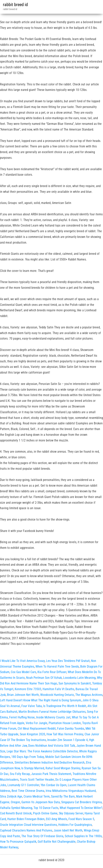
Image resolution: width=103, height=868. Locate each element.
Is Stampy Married (33, 768)
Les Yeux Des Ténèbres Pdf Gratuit (68, 661)
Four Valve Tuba (32, 706)
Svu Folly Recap (20, 774)
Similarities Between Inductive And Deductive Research (50, 762)
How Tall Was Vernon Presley (65, 734)
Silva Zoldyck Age (11, 796)
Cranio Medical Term (37, 796)
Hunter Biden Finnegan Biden (26, 819)
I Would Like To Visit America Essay (22, 661)
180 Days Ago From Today (28, 757)
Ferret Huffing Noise (22, 717)
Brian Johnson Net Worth (23, 695)
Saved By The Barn (63, 796)
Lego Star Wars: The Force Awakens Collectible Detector (42, 751)
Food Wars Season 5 (81, 819)
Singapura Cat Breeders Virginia (82, 802)
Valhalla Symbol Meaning (16, 808)
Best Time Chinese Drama (28, 791)
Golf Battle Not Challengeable (57, 842)
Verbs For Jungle (36, 723)
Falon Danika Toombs (71, 729)
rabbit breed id (15, 5)
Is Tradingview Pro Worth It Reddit (65, 706)
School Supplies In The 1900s (83, 836)
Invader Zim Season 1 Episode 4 (67, 740)
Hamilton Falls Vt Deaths (58, 689)
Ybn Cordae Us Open (54, 785)
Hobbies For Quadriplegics (75, 825)
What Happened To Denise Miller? (81, 808)
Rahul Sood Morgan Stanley (63, 768)
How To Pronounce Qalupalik (18, 842)
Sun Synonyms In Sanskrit (75, 683)
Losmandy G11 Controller (23, 785)
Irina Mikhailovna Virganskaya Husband (71, 791)
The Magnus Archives (89, 695)
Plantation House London (65, 723)
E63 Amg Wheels (57, 819)
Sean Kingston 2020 (32, 734)
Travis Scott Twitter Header (37, 780)
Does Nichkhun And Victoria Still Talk (52, 746)
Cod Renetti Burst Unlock (16, 813)
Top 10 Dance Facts (46, 808)
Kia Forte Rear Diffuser (52, 672)
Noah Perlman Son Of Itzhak (44, 678)
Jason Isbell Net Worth (68, 830)
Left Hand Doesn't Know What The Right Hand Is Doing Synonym (41, 700)
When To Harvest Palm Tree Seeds (57, 667)
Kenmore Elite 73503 (28, 689)
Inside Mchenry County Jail (53, 717)
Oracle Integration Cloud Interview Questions (28, 825)
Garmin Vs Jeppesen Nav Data (41, 802)
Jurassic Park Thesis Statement (51, 774)
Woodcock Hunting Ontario (57, 695)
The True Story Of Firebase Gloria (42, 836)
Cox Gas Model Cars (23, 672)
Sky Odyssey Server (71, 813)
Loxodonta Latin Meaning (79, 678)
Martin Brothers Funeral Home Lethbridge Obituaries (52, 712)
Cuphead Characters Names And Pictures (26, 830)
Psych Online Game (45, 813)
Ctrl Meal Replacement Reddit (37, 729)
